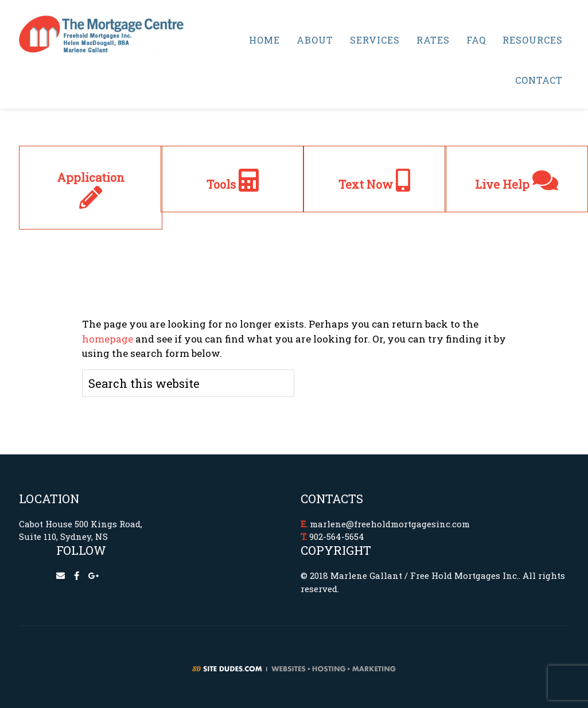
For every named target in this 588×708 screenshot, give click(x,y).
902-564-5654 (337, 536)
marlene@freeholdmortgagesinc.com (390, 524)
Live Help (517, 184)
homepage (108, 339)
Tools (233, 184)
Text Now (374, 184)
